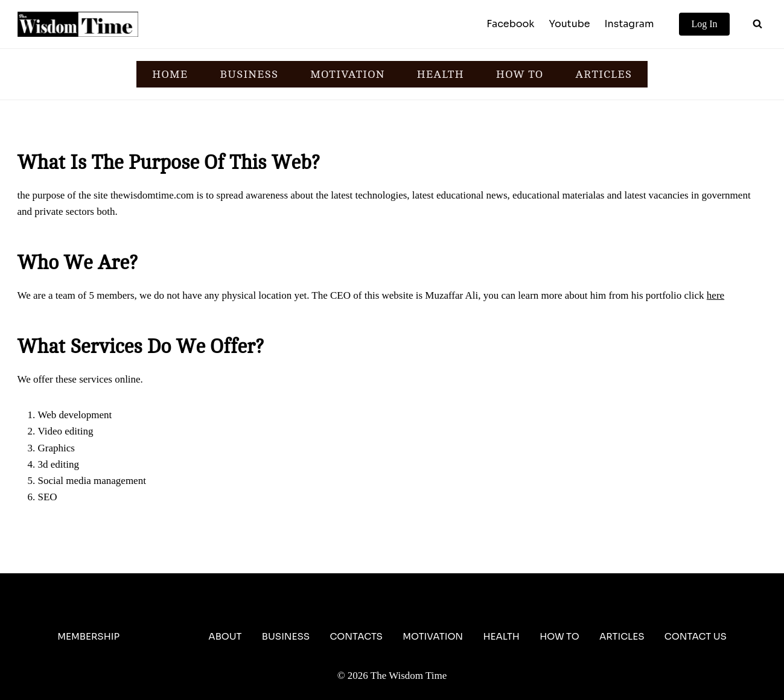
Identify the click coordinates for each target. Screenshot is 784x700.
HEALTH (440, 74)
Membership (88, 636)
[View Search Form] (757, 24)
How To (559, 636)
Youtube (569, 24)
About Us (164, 636)
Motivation (433, 636)
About (225, 636)
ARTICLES (604, 74)
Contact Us (696, 636)
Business (286, 636)
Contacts (356, 636)
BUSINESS (249, 74)
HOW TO (520, 74)
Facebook (510, 24)
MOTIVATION (347, 74)
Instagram (629, 24)
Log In (704, 24)
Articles (622, 636)
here (715, 295)
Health (501, 636)
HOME (170, 74)
